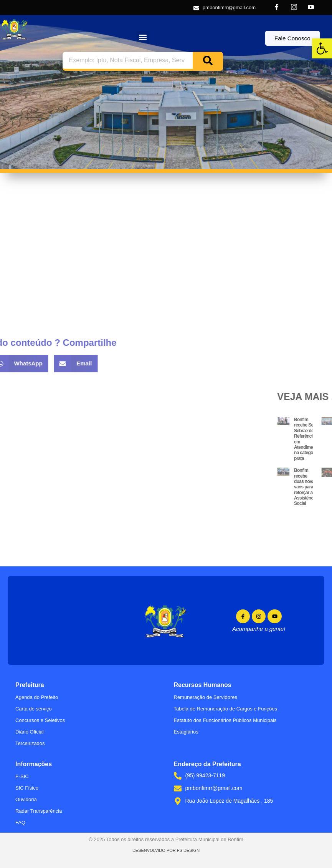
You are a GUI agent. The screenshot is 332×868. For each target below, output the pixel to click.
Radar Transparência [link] (39, 811)
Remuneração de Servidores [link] (206, 697)
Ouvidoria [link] (26, 799)
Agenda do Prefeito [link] (37, 697)
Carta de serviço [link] (34, 709)
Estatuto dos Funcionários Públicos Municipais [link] (225, 720)
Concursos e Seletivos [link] (40, 720)
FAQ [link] (20, 822)
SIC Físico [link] (27, 788)
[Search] (208, 60)
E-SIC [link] (22, 776)
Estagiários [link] (186, 732)
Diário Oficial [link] (30, 732)
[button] (143, 37)
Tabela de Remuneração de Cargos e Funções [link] (226, 709)
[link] (322, 48)
